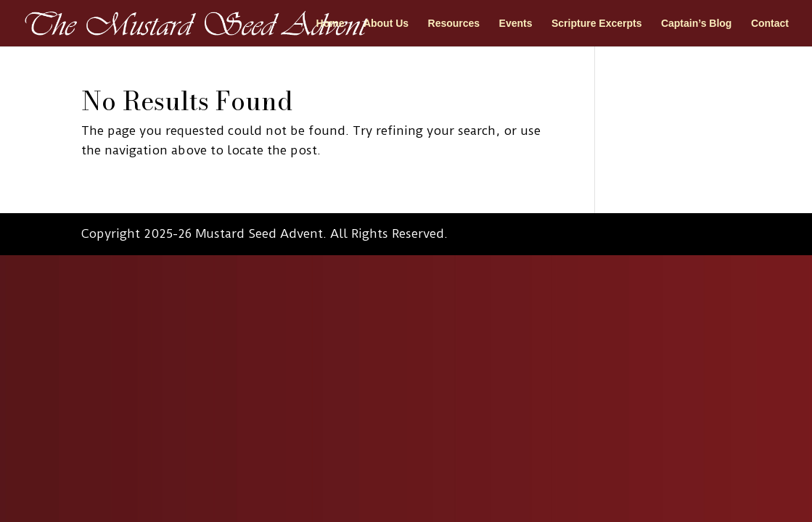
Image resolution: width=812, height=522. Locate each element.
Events (516, 24)
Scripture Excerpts (597, 24)
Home (331, 24)
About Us (386, 24)
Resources (454, 24)
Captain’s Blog (697, 24)
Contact (770, 24)
